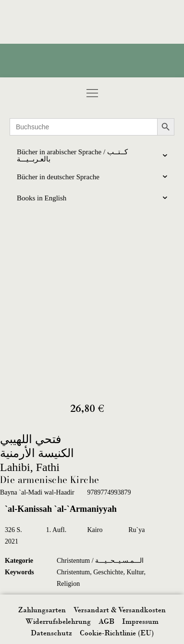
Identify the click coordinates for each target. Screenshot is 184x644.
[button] (92, 93)
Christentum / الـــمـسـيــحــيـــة (100, 561)
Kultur (135, 572)
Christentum (73, 572)
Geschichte (108, 572)
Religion (68, 584)
